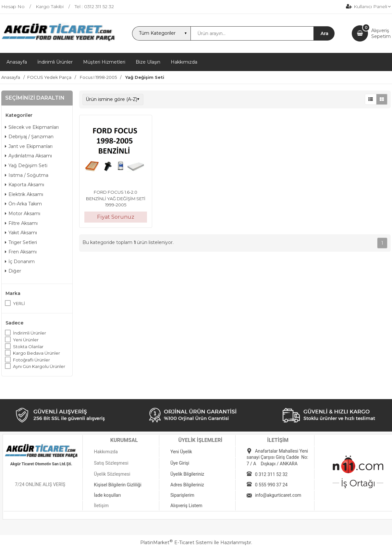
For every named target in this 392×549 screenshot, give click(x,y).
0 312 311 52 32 (271, 474)
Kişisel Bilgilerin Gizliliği (117, 485)
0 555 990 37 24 (271, 485)
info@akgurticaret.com (278, 495)
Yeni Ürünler (26, 340)
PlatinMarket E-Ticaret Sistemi (176, 543)
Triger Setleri (21, 242)
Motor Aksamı (23, 213)
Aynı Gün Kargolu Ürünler (39, 366)
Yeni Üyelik (181, 452)
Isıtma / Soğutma (27, 175)
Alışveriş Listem (186, 506)
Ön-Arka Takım (23, 204)
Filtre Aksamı (21, 223)
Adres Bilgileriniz (187, 485)
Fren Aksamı (21, 252)
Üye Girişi (180, 463)
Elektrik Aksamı (24, 194)
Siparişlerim (182, 495)
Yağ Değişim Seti (26, 165)
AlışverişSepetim (381, 33)
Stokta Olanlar (28, 347)
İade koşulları (107, 495)
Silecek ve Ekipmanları (32, 127)
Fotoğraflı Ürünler (31, 360)
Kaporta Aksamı (24, 185)
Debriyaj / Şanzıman (29, 137)
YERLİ (19, 303)
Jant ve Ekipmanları (29, 146)
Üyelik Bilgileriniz (187, 474)
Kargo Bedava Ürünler (37, 353)
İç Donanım (20, 262)
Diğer (13, 271)
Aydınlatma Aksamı (28, 156)
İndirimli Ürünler (30, 333)
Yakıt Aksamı (21, 233)
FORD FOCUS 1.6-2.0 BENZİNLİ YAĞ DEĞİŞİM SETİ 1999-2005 (116, 198)
